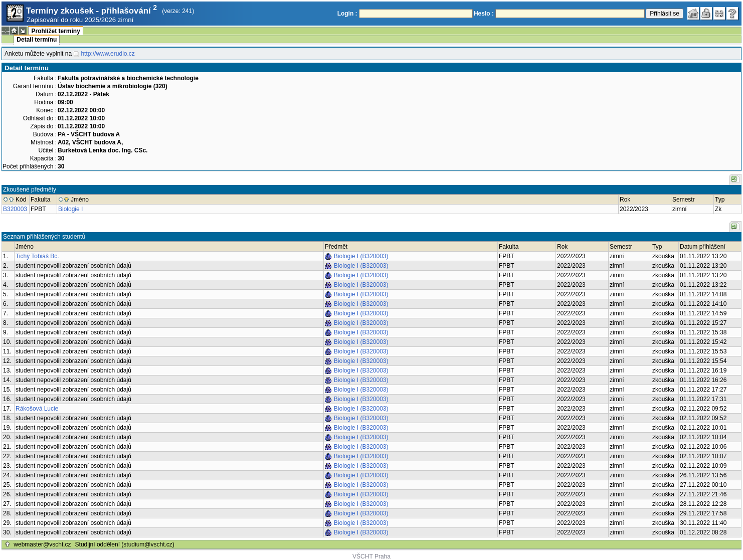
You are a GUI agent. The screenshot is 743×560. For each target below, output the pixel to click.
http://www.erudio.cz (108, 54)
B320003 (15, 209)
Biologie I (70, 209)
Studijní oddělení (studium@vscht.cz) (125, 544)
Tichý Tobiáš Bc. (37, 256)
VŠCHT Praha (371, 556)
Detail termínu (37, 40)
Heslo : (484, 14)
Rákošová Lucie (37, 409)
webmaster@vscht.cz (42, 544)
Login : (347, 14)
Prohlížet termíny (55, 31)
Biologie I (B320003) (361, 256)
